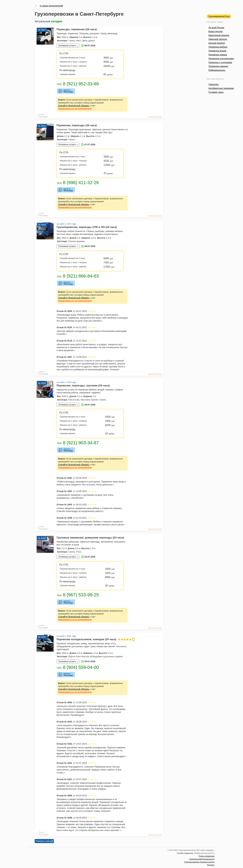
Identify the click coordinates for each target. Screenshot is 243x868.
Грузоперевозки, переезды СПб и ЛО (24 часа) (87, 227)
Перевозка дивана (218, 55)
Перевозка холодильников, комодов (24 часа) (92, 639)
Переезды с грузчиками (220, 62)
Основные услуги (67, 46)
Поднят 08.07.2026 (155, 117)
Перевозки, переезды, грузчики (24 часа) (83, 386)
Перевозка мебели (218, 47)
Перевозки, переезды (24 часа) (77, 125)
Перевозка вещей (217, 51)
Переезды (213, 84)
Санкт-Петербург (43, 116)
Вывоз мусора (216, 31)
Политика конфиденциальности (202, 859)
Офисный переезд (218, 39)
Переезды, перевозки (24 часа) (77, 29)
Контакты (211, 865)
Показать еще (43, 841)
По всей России (216, 28)
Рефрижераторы (217, 70)
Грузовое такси (216, 92)
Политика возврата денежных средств (199, 862)
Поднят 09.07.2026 (155, 835)
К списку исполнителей (51, 6)
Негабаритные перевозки (221, 88)
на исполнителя (75, 109)
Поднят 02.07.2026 (155, 628)
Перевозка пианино (218, 66)
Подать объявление (207, 856)
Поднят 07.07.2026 (155, 216)
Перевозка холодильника (221, 59)
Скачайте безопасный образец (74, 106)
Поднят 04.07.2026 (155, 529)
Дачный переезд (217, 43)
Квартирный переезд (219, 35)
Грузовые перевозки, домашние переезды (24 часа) (90, 538)
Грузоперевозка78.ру (219, 16)
